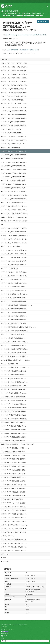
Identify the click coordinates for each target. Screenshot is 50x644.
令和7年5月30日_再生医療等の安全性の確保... (14, 320)
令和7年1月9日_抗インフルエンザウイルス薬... (14, 195)
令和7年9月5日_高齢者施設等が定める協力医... (14, 386)
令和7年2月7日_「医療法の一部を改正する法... (14, 210)
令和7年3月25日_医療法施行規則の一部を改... (14, 257)
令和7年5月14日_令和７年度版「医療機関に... (14, 272)
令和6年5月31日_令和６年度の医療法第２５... (14, 96)
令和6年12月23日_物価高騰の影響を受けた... (14, 188)
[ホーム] (2, 11)
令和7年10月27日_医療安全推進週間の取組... (14, 441)
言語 (3, 638)
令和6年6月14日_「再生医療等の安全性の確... (14, 114)
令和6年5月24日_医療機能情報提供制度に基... (14, 89)
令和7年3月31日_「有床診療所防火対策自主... (14, 290)
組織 (7, 11)
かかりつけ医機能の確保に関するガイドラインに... (15, 360)
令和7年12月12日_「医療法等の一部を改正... (14, 492)
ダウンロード (43, 22)
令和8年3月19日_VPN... (8, 536)
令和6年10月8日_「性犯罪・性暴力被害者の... (14, 158)
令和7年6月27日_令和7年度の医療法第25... (13, 338)
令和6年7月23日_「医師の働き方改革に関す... (14, 162)
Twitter (4, 558)
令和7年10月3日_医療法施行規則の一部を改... (14, 426)
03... (3, 224)
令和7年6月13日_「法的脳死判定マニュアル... (14, 279)
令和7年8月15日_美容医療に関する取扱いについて (15, 367)
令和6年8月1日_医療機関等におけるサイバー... (14, 144)
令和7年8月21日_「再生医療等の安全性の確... (14, 371)
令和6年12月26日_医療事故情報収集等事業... (14, 180)
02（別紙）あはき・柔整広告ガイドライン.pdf (14, 221)
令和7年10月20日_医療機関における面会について (15, 448)
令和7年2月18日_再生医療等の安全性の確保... (14, 228)
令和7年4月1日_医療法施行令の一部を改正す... (14, 294)
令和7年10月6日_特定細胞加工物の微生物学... (14, 430)
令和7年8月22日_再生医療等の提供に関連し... (14, 375)
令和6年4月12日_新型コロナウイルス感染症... (14, 82)
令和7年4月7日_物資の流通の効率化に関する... (14, 298)
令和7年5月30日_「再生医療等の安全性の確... (14, 312)
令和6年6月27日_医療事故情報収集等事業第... (14, 125)
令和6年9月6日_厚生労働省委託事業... (12, 133)
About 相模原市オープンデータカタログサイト (14, 625)
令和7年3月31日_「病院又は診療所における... (14, 287)
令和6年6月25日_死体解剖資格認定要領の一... (14, 118)
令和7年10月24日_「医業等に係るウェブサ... (14, 455)
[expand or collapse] (47, 6)
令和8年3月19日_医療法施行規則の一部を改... (14, 540)
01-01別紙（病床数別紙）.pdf (10, 364)
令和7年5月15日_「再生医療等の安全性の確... (14, 301)
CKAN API (4, 627)
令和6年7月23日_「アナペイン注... (11, 129)
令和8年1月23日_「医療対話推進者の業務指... (14, 510)
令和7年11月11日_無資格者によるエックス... (14, 466)
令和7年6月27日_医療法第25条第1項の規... (13, 334)
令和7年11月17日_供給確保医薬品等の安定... (14, 474)
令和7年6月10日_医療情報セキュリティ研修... (14, 276)
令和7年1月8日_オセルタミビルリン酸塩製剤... (14, 191)
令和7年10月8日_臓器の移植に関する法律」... (14, 433)
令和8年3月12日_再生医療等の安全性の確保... (14, 532)
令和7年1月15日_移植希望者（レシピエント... (14, 206)
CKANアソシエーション (8, 629)
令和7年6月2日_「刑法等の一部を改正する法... (14, 342)
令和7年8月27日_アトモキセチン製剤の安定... (14, 404)
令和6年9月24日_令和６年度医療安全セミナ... (14, 140)
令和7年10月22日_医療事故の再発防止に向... (14, 452)
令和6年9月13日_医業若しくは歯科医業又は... (14, 136)
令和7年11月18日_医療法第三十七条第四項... (14, 481)
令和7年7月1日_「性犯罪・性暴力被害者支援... (14, 349)
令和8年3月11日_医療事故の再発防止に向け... (14, 529)
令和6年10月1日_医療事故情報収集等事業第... (14, 155)
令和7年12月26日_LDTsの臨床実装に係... (13, 499)
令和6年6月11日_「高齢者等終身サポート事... (14, 107)
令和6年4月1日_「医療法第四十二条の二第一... (14, 71)
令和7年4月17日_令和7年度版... (10, 268)
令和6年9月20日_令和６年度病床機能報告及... (14, 151)
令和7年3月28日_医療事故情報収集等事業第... (14, 283)
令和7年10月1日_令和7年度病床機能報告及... (14, 397)
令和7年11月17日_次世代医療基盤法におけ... (14, 477)
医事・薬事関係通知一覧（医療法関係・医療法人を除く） (24, 13)
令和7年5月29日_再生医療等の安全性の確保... (14, 309)
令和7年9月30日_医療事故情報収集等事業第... (14, 415)
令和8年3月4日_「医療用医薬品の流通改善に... (14, 521)
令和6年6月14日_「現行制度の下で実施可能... (14, 111)
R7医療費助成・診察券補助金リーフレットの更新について (18, 444)
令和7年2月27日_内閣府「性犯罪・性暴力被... (14, 239)
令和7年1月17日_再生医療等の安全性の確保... (14, 199)
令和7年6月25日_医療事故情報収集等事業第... (14, 345)
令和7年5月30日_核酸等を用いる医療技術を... (14, 316)
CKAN (4, 636)
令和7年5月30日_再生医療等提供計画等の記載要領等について (19, 327)
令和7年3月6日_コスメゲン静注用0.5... (12, 246)
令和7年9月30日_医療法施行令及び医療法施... (14, 419)
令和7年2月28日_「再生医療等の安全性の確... (14, 243)
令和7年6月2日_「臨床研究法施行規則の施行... (14, 331)
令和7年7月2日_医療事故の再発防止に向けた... (14, 353)
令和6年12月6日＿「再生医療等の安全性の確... (14, 169)
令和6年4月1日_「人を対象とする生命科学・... (14, 74)
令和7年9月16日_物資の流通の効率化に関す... (14, 389)
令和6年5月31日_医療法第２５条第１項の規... (14, 93)
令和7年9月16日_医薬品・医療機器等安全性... (14, 400)
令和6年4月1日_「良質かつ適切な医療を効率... (14, 63)
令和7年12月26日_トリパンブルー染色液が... (14, 503)
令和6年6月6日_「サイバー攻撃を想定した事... (14, 104)
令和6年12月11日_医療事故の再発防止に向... (14, 173)
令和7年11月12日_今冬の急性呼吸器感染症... (14, 470)
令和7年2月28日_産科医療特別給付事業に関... (14, 265)
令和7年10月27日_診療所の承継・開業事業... (14, 459)
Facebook (5, 561)
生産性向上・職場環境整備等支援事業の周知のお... (15, 235)
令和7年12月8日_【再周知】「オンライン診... (14, 485)
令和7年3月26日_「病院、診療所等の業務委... (14, 261)
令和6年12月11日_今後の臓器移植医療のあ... (14, 177)
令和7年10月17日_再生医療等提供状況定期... (14, 437)
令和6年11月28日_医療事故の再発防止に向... (14, 166)
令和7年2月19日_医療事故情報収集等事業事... (14, 232)
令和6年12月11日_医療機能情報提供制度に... (14, 202)
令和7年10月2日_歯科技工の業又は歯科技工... (14, 422)
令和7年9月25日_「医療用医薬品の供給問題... (14, 411)
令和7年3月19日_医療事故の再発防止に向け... (14, 250)
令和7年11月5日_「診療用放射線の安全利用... (14, 463)
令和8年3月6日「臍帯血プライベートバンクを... (15, 525)
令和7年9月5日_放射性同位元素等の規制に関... (14, 408)
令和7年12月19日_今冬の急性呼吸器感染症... (14, 488)
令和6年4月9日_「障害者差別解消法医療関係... (14, 85)
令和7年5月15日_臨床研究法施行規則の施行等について (17, 305)
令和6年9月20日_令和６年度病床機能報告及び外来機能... (23, 16)
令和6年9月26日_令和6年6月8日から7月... (13, 147)
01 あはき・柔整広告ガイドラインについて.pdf (14, 217)
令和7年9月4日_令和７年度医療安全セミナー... (14, 382)
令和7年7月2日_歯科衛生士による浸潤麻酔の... (14, 356)
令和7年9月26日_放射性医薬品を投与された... (14, 393)
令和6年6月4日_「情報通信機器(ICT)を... (13, 100)
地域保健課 (14, 11)
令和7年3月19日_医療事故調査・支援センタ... (14, 254)
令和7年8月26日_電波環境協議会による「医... (14, 378)
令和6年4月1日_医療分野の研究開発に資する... (14, 78)
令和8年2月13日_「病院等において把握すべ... (14, 514)
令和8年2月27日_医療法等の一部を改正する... (14, 518)
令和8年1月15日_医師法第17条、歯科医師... (14, 507)
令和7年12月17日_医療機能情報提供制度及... (14, 496)
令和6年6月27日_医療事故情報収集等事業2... (14, 122)
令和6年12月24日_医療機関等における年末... (14, 184)
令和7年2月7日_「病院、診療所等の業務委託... (14, 213)
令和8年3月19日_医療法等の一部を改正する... (14, 543)
